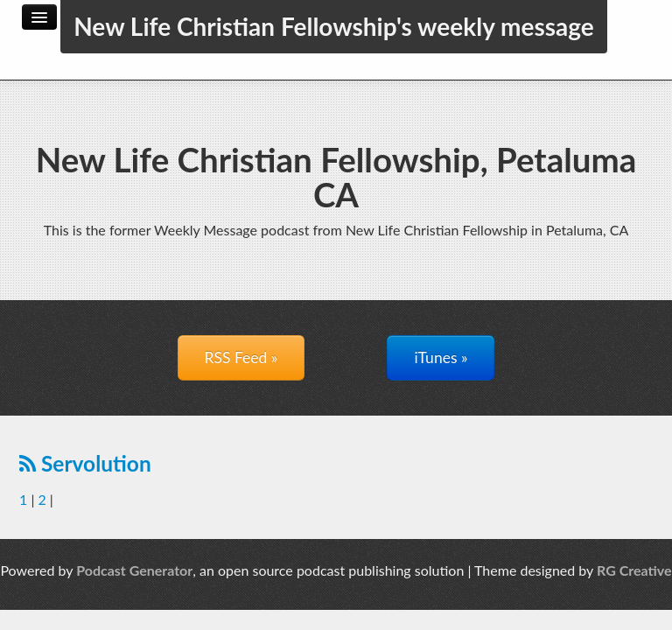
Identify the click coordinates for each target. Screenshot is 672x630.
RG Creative (634, 570)
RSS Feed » (241, 357)
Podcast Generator (134, 570)
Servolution (85, 463)
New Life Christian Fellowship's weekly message (334, 26)
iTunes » (441, 357)
